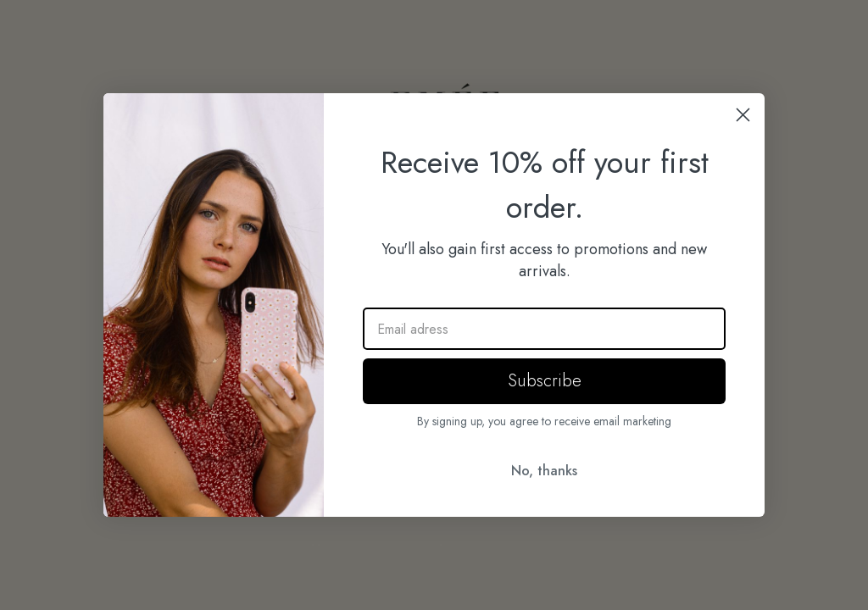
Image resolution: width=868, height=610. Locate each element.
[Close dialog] (743, 115)
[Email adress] (544, 329)
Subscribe (545, 381)
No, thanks (544, 471)
